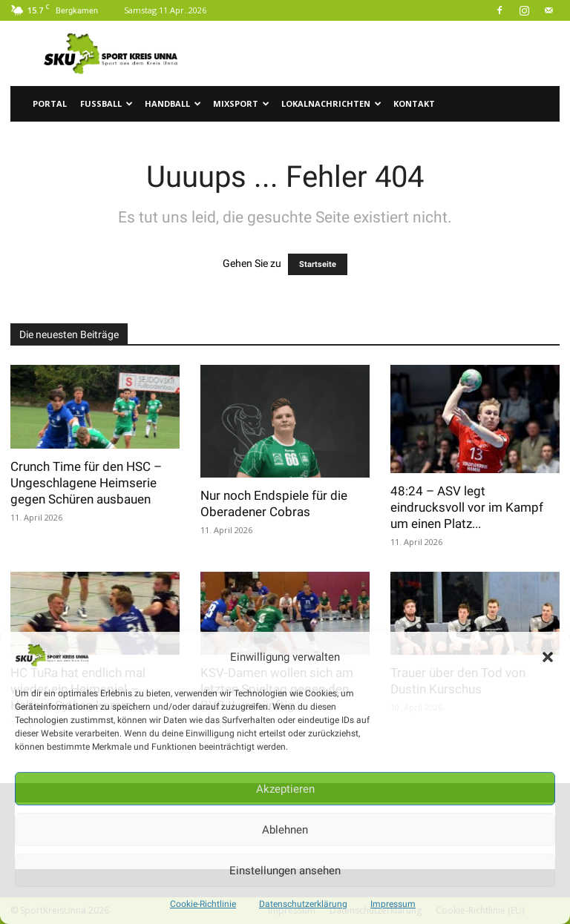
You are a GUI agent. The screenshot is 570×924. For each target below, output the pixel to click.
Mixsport (241, 103)
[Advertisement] (385, 53)
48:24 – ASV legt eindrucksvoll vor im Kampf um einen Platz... (467, 507)
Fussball (107, 103)
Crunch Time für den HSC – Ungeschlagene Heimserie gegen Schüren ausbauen (86, 483)
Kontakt (414, 103)
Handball (173, 103)
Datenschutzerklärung (303, 904)
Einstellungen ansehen (285, 871)
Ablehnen (285, 830)
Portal (50, 103)
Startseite (318, 264)
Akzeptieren (285, 789)
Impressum (393, 904)
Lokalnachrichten (331, 103)
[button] (548, 657)
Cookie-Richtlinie (203, 904)
